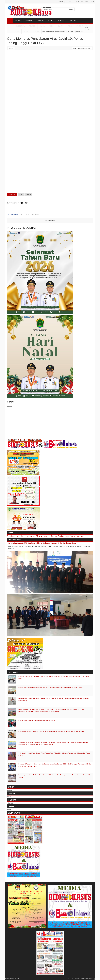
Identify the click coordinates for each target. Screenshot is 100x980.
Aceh (51, 26)
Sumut (61, 26)
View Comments (50, 221)
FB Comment (13, 215)
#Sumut (29, 194)
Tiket (92, 2)
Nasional (47, 536)
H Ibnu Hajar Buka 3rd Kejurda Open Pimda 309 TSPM (37, 720)
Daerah (14, 536)
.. (7, 2)
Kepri (26, 31)
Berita (11, 48)
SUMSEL (61, 21)
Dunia (19, 536)
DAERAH (40, 21)
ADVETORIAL (20, 26)
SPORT (51, 21)
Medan (39, 536)
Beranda (61, 2)
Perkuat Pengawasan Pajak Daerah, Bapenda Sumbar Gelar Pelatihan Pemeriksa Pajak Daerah (51, 687)
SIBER (77, 2)
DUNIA (42, 26)
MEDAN (18, 21)
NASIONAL (29, 21)
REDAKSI (69, 2)
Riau (70, 26)
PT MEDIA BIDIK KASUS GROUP (84, 979)
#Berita (21, 194)
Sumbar (80, 26)
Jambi (17, 31)
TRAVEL (32, 26)
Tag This (12, 194)
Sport (56, 536)
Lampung (32, 536)
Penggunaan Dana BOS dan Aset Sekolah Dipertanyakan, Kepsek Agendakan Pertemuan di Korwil (51, 731)
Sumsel (36, 31)
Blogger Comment (31, 215)
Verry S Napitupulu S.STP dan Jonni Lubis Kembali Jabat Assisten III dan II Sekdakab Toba (42, 543)
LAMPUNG (73, 21)
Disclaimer (85, 2)
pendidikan (80, 536)
